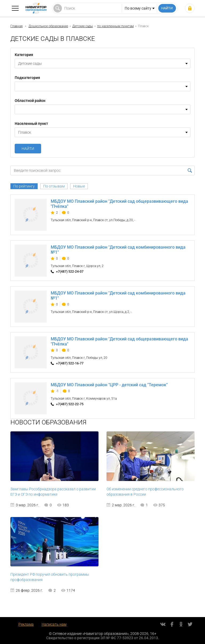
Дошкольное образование (48, 26)
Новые (79, 186)
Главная (17, 26)
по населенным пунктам (115, 26)
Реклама (26, 624)
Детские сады (83, 26)
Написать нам (54, 624)
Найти (28, 149)
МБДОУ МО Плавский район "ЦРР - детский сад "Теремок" (109, 385)
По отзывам (54, 186)
